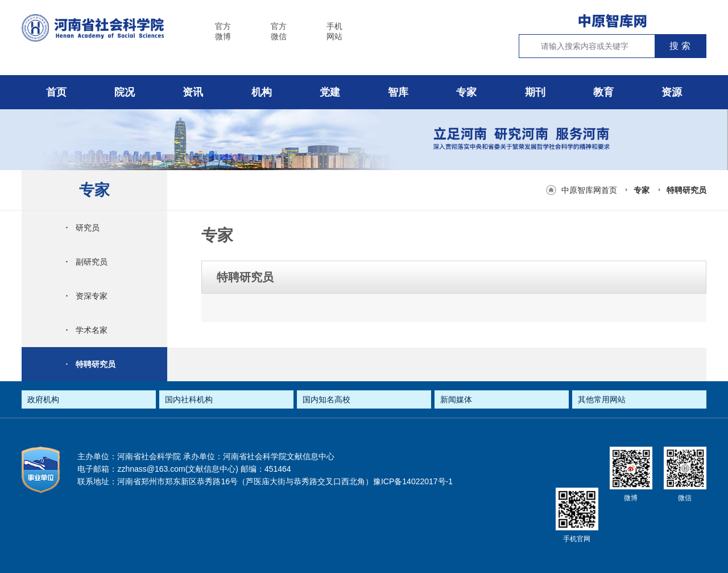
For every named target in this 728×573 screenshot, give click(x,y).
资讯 (193, 92)
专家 (466, 92)
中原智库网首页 (589, 190)
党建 (330, 92)
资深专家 (86, 296)
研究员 (82, 228)
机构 (262, 92)
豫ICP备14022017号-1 (413, 481)
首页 (56, 92)
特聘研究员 (686, 190)
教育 (603, 92)
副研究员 (86, 262)
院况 (125, 92)
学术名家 (86, 330)
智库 (398, 92)
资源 (672, 92)
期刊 (535, 92)
